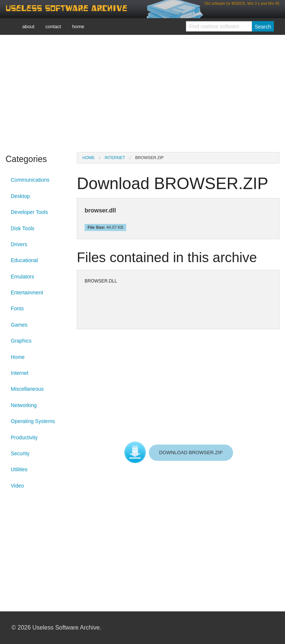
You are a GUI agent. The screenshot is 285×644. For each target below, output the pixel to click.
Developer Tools (29, 212)
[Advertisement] (142, 93)
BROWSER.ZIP (149, 158)
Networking (24, 405)
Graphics (21, 341)
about (28, 27)
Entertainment (27, 293)
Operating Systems (33, 421)
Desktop (20, 196)
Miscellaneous (27, 389)
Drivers (19, 244)
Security (20, 453)
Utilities (19, 469)
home (78, 27)
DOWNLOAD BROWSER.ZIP (191, 453)
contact (53, 27)
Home (18, 357)
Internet (19, 373)
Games (19, 325)
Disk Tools (23, 228)
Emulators (22, 277)
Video (17, 486)
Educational (24, 260)
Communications (30, 180)
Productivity (24, 437)
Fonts (17, 308)
